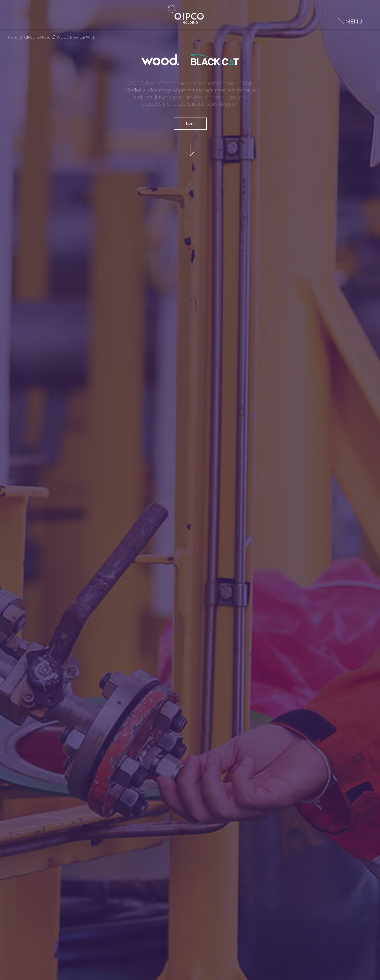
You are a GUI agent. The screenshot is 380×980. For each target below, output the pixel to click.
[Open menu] (350, 21)
